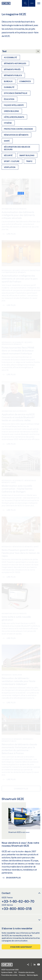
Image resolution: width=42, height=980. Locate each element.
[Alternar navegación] (39, 3)
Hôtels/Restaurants (14, 117)
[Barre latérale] (32, 3)
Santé (7, 141)
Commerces (25, 81)
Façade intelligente (14, 105)
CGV (15, 972)
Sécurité (8, 155)
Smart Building (27, 155)
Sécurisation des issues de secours (17, 148)
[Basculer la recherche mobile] (25, 3)
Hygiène (8, 123)
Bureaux (8, 81)
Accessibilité (10, 57)
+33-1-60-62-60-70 (18, 901)
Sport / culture (12, 161)
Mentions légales (32, 975)
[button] (28, 965)
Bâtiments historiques (15, 63)
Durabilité (9, 87)
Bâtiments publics (13, 75)
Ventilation (10, 167)
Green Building (11, 111)
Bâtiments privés (12, 69)
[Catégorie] (21, 52)
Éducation (9, 99)
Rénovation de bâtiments (16, 135)
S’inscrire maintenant (21, 947)
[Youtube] (39, 965)
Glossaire (22, 975)
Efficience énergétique (16, 93)
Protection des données (26, 972)
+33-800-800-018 (17, 909)
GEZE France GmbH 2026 (10, 970)
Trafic (29, 161)
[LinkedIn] (35, 965)
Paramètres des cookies (9, 975)
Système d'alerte (7, 972)
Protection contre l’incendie (18, 129)
